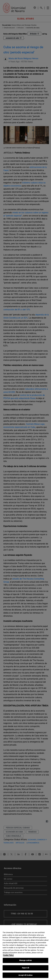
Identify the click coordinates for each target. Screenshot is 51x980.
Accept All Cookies (25, 975)
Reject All (25, 968)
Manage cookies (25, 960)
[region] (25, 953)
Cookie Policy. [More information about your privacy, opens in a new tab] (8, 955)
